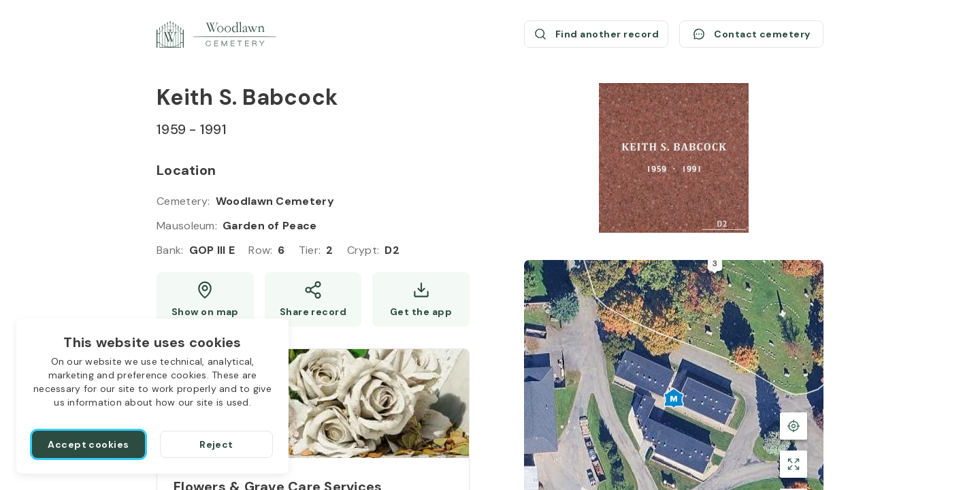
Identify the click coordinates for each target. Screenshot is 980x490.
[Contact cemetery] (751, 34)
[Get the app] (421, 299)
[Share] (313, 299)
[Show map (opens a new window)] (205, 299)
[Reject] (216, 444)
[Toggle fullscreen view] (794, 464)
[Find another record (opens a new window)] (596, 34)
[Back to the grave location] (794, 426)
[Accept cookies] (88, 444)
